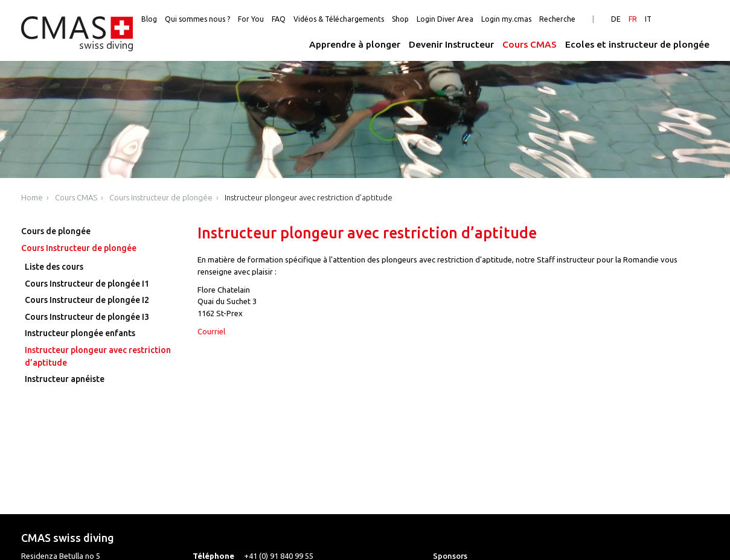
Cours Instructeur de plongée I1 (87, 284)
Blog (149, 19)
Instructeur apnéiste (65, 379)
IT (648, 19)
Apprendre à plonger (355, 44)
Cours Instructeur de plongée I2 (87, 300)
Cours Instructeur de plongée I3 (87, 317)
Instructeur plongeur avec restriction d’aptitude (309, 197)
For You (251, 19)
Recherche (557, 19)
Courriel (211, 331)
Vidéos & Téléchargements (339, 19)
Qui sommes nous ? (197, 19)
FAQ (279, 19)
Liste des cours (54, 267)
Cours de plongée (56, 231)
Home (32, 197)
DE (616, 19)
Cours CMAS (530, 44)
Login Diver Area (445, 19)
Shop (400, 19)
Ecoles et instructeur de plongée (637, 44)
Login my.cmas (506, 19)
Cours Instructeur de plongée (161, 197)
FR (633, 19)
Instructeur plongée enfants (80, 333)
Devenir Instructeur (451, 44)
